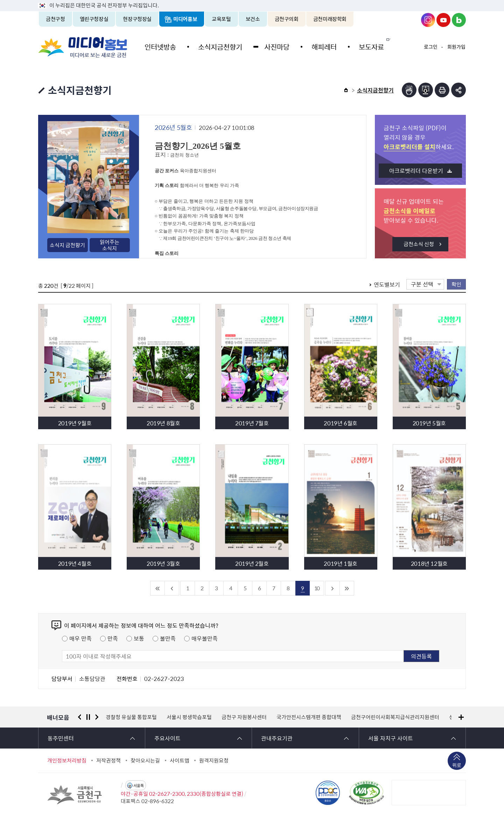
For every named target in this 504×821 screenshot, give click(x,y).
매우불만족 (205, 638)
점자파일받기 (426, 90)
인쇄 (442, 90)
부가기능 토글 (458, 90)
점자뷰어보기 (409, 90)
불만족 (168, 638)
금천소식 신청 (419, 244)
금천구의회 (287, 19)
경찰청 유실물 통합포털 (131, 717)
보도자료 (367, 46)
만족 (113, 638)
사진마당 (274, 46)
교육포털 (221, 19)
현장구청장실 (137, 19)
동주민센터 (61, 738)
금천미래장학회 (330, 19)
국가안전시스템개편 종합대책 (309, 717)
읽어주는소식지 (110, 245)
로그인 (431, 47)
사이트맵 (180, 760)
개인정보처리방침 (67, 760)
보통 (139, 638)
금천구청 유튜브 (443, 20)
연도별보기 (387, 284)
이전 (79, 717)
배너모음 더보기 (461, 717)
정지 (88, 717)
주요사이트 (167, 738)
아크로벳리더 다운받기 (416, 171)
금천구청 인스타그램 (428, 20)
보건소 (253, 19)
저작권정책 (108, 760)
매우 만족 (80, 638)
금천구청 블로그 (459, 20)
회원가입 (456, 47)
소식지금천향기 (219, 46)
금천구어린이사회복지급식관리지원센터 (395, 717)
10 (317, 588)
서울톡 (139, 785)
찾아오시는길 (145, 760)
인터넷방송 (160, 46)
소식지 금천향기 (67, 245)
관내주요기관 (277, 738)
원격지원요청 (214, 760)
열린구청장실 (94, 19)
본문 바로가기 (252, 0)
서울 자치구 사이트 (391, 738)
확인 (456, 284)
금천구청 (55, 19)
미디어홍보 (185, 19)
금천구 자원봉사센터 (244, 717)
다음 (97, 717)
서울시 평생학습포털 (189, 717)
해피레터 (321, 46)
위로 (457, 766)
